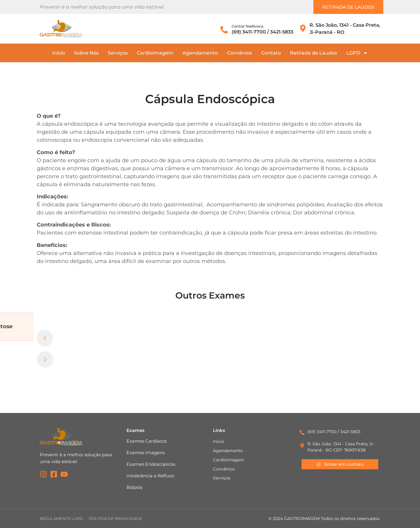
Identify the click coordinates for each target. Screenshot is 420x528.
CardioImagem (155, 53)
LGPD (357, 53)
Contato (271, 53)
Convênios (240, 53)
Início (58, 53)
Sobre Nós (86, 53)
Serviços (118, 53)
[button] (210, 341)
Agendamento (200, 53)
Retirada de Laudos (314, 53)
